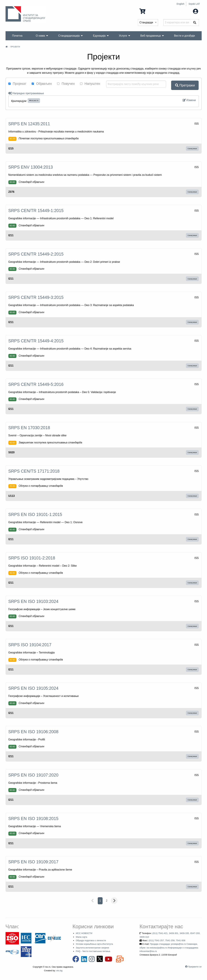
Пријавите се (195, 967)
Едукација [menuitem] (99, 36)
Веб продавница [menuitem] (151, 36)
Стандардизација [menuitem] (69, 36)
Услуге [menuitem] (123, 36)
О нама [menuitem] (40, 36)
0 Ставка (149, 11)
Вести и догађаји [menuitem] (184, 36)
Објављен (42, 84)
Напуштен (90, 84)
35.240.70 (34, 100)
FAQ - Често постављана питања (93, 951)
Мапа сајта (81, 937)
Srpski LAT (194, 4)
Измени (189, 100)
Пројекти (15, 47)
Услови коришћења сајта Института (94, 944)
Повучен (66, 84)
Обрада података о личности (91, 940)
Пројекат (17, 84)
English (181, 4)
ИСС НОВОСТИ (84, 933)
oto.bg (59, 971)
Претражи (185, 85)
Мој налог (189, 11)
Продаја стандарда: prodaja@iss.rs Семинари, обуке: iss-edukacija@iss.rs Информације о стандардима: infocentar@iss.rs (169, 948)
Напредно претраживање (26, 93)
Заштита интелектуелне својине (92, 948)
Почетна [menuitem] (17, 36)
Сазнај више (192, 149)
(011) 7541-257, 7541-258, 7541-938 (167, 940)
